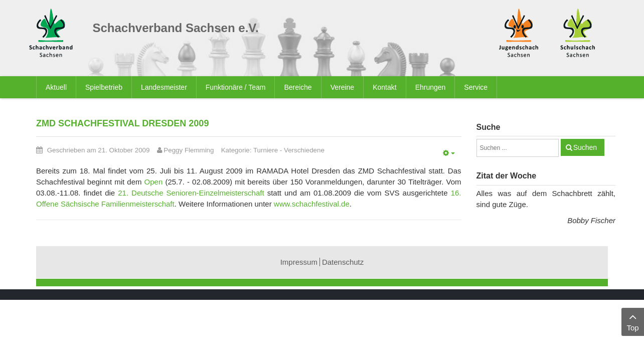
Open (155, 182)
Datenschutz (343, 262)
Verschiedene (304, 150)
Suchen (585, 147)
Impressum (299, 262)
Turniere (266, 150)
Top (633, 321)
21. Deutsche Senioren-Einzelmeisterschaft (191, 193)
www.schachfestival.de (312, 204)
